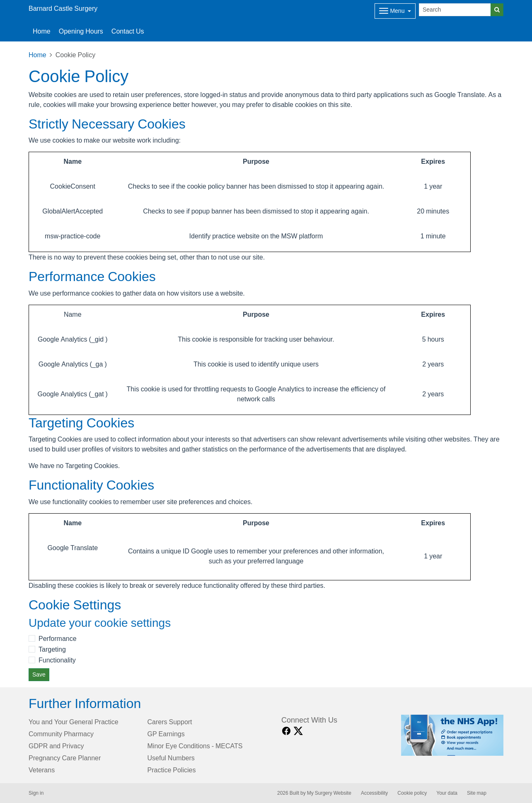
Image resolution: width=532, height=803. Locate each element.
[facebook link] (286, 731)
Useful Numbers (171, 758)
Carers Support (170, 722)
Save (39, 674)
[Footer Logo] (452, 735)
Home (42, 31)
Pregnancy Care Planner (65, 758)
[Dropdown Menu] (395, 11)
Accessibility (374, 793)
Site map (477, 793)
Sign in (36, 793)
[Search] (455, 10)
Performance (58, 638)
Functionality (57, 660)
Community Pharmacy (61, 734)
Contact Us (128, 31)
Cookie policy (412, 793)
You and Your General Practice (74, 722)
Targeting (52, 649)
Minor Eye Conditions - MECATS (195, 746)
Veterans (42, 770)
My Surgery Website (329, 793)
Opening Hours (81, 31)
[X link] (298, 731)
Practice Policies (172, 770)
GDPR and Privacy (56, 746)
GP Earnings (166, 734)
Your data (447, 793)
